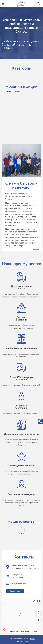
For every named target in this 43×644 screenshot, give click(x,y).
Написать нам (15, 591)
